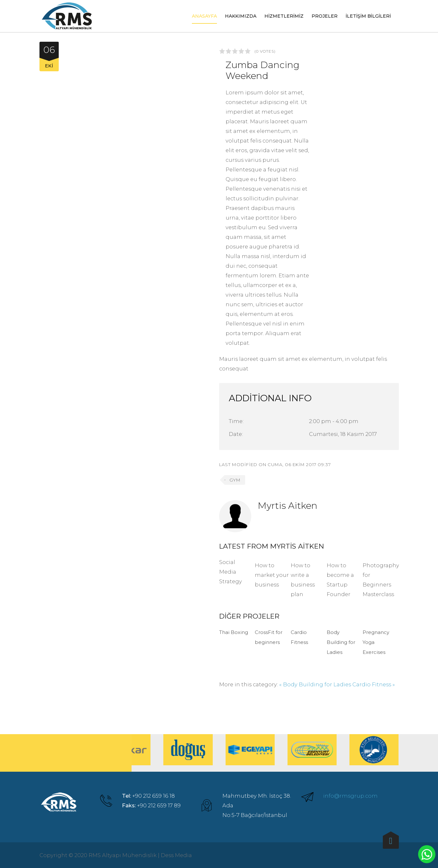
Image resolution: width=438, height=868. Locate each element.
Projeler (325, 16)
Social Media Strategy (231, 572)
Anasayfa (204, 16)
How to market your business (272, 575)
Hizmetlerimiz (284, 16)
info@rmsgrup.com (350, 796)
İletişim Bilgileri (368, 16)
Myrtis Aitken (288, 506)
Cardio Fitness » (374, 684)
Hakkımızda (241, 16)
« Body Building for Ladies (315, 684)
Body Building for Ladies (341, 642)
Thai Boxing (234, 632)
